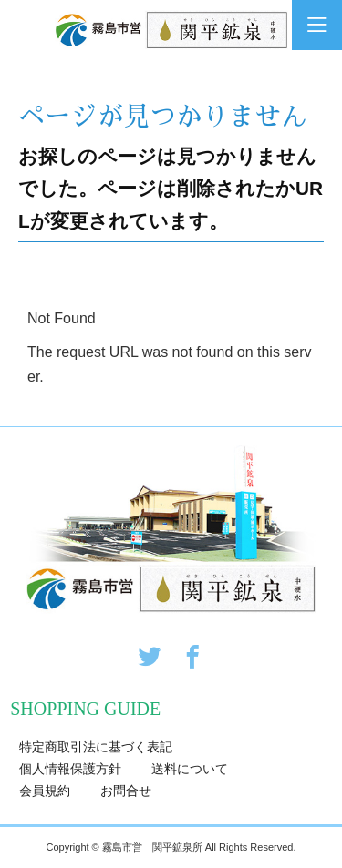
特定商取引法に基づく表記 (96, 747)
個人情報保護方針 (70, 769)
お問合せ (126, 791)
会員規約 (45, 791)
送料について (190, 769)
